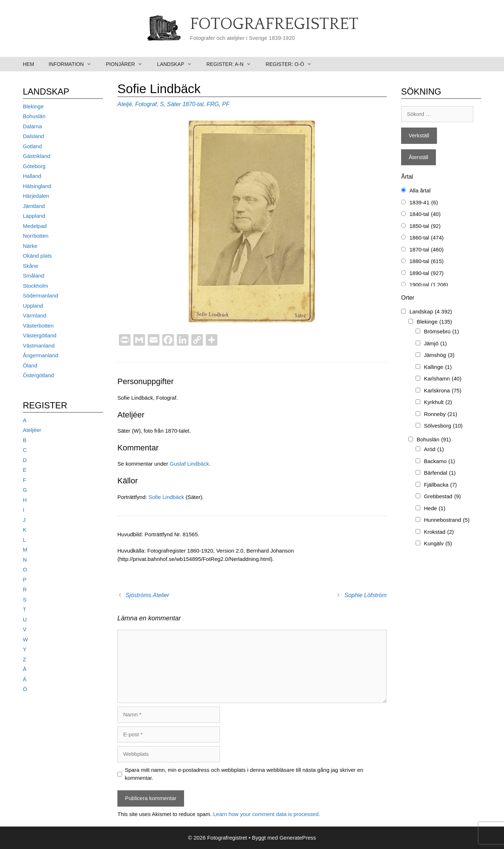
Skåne (31, 266)
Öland (30, 365)
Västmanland (39, 346)
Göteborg (34, 166)
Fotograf (146, 104)
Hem (28, 64)
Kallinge (438, 367)
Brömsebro (441, 332)
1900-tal (429, 285)
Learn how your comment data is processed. (266, 814)
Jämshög (439, 355)
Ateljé (125, 104)
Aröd (434, 450)
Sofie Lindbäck (166, 497)
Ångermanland (41, 355)
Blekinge (33, 106)
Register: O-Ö (292, 64)
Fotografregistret (274, 24)
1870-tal (193, 104)
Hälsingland (37, 186)
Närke (30, 246)
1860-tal (426, 238)
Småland (34, 276)
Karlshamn (443, 379)
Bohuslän (34, 116)
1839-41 (424, 203)
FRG (213, 104)
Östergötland (38, 375)
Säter (174, 104)
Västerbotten (38, 326)
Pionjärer (128, 64)
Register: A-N (232, 64)
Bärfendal (440, 473)
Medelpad (35, 226)
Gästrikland (37, 156)
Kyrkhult (438, 402)
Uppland (33, 306)
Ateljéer (32, 430)
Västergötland (40, 335)
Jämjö (435, 344)
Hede (435, 509)
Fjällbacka (440, 485)
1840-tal (425, 214)
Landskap (178, 64)
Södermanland (41, 296)
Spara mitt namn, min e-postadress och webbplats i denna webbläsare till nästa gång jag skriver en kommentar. (244, 774)
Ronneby (441, 414)
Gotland (32, 146)
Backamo (440, 461)
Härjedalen (36, 196)
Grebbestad (442, 497)
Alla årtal (420, 190)
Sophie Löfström (365, 595)
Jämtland (34, 206)
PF (226, 104)
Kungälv (438, 544)
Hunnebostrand (447, 520)
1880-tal (426, 261)
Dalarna (32, 126)
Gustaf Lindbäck (189, 464)
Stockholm (36, 286)
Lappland (34, 216)
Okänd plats (37, 256)
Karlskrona (443, 391)
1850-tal (425, 226)
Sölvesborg (443, 426)
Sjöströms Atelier (147, 595)
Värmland (34, 315)
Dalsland (33, 136)
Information (74, 64)
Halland (32, 176)
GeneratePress (298, 838)
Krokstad (439, 532)
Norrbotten (36, 236)
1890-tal (426, 273)
